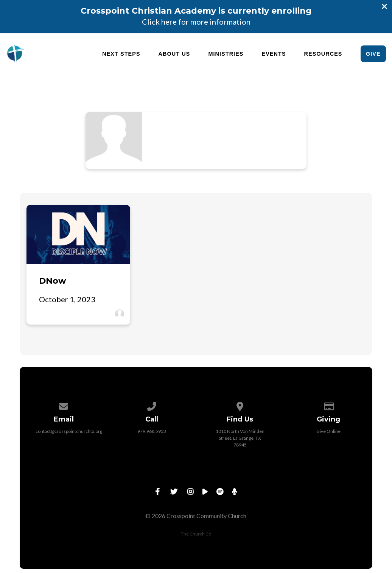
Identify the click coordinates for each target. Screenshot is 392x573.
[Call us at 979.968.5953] (152, 405)
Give (373, 54)
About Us (174, 54)
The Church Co (196, 534)
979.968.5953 (152, 431)
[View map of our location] (240, 405)
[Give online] (328, 405)
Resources (323, 54)
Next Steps (121, 54)
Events (274, 54)
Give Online (328, 431)
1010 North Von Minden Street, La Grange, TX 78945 (240, 438)
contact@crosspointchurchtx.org (69, 431)
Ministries (226, 54)
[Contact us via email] (64, 405)
